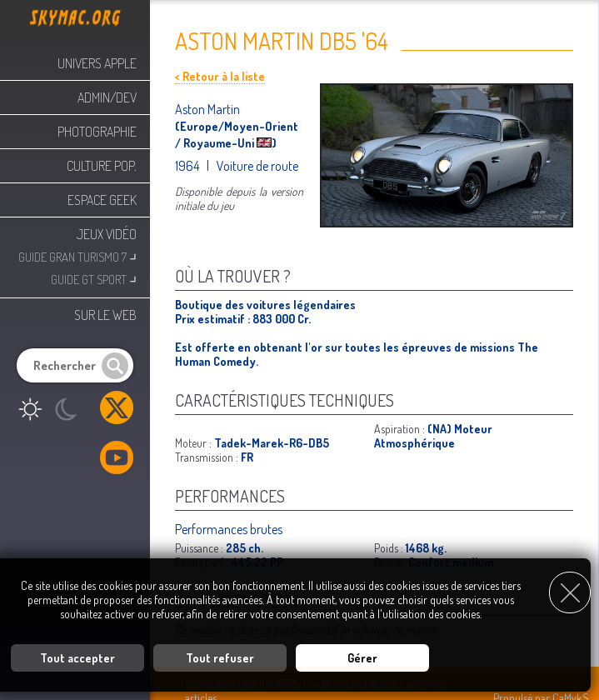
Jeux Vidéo (107, 234)
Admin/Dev (107, 97)
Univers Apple (97, 63)
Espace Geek (102, 200)
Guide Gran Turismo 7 (77, 255)
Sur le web (105, 315)
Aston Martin (207, 109)
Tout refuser (220, 658)
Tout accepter (77, 658)
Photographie (97, 132)
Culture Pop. (102, 166)
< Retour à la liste (220, 76)
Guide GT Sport (94, 278)
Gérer (362, 658)
